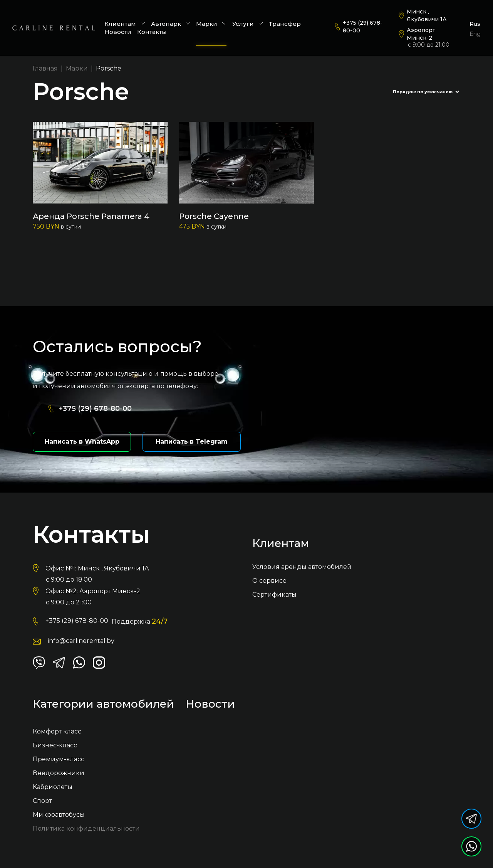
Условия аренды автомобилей (302, 568)
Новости (118, 32)
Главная (45, 68)
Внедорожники (59, 774)
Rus (475, 24)
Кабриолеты (53, 788)
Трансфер (285, 24)
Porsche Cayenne (214, 216)
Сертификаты (274, 595)
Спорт (42, 802)
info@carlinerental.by (81, 642)
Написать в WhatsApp (82, 442)
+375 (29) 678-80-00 (363, 27)
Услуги (248, 24)
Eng (475, 34)
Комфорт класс (57, 732)
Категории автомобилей (103, 705)
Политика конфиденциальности (86, 829)
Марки (211, 24)
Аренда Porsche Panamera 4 (91, 216)
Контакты (152, 32)
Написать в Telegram (192, 442)
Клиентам (125, 24)
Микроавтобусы (59, 815)
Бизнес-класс (55, 746)
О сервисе (269, 581)
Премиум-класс (59, 760)
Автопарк (171, 24)
